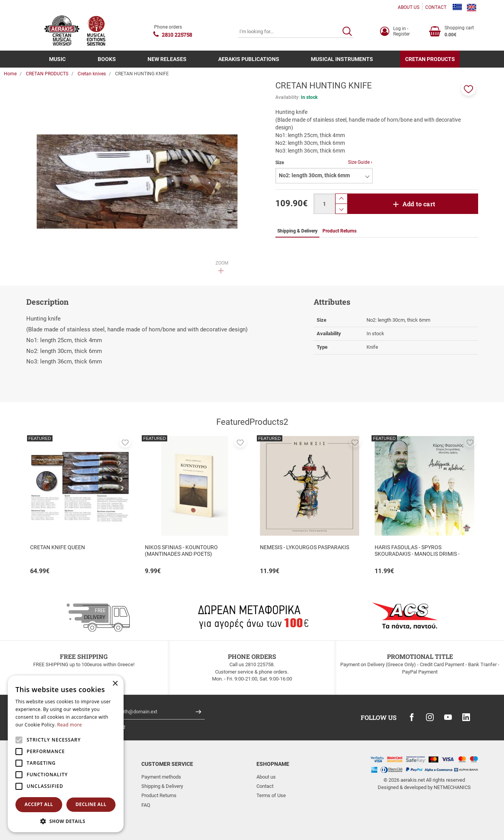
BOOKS (107, 59)
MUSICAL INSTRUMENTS (342, 59)
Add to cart (419, 204)
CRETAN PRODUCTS (430, 59)
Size (280, 163)
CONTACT (436, 7)
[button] (468, 88)
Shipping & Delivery (162, 786)
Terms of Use (271, 795)
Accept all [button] (39, 804)
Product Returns (159, 795)
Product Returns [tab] (339, 231)
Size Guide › (360, 162)
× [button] (115, 684)
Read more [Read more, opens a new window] (70, 725)
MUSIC (57, 59)
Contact (265, 786)
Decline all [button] (91, 804)
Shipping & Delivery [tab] (297, 231)
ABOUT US (409, 7)
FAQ (146, 805)
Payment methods (161, 777)
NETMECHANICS (452, 787)
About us (266, 777)
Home (10, 74)
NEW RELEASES (167, 59)
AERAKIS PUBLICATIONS (249, 59)
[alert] (66, 754)
